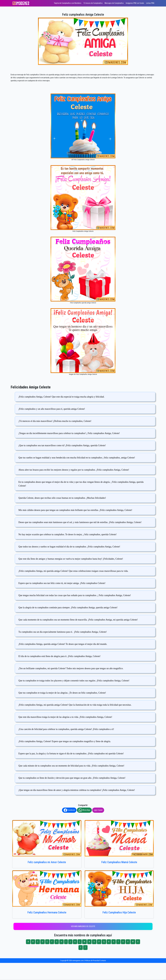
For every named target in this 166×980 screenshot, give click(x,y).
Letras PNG (150, 3)
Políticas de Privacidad (92, 961)
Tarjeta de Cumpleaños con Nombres (68, 3)
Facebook (69, 810)
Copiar (98, 810)
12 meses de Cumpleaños (93, 3)
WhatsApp (84, 810)
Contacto (103, 961)
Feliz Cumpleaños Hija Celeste (119, 912)
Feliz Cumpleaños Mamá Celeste (119, 862)
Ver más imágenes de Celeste (83, 926)
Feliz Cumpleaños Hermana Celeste (47, 912)
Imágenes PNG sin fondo (135, 3)
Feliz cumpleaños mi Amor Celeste (47, 862)
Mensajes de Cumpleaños (114, 3)
